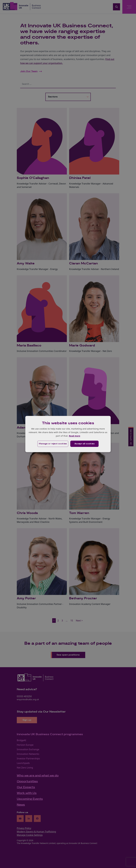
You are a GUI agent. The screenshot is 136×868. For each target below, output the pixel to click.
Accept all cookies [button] (85, 444)
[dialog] (68, 434)
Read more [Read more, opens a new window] (74, 436)
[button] (53, 444)
